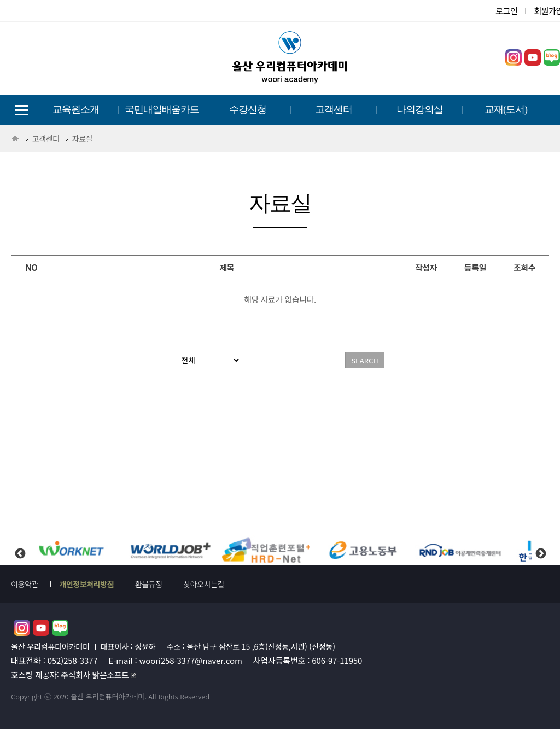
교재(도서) (506, 109)
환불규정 (149, 584)
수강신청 (248, 109)
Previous (20, 545)
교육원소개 (76, 109)
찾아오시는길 (204, 584)
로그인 (506, 11)
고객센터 (334, 109)
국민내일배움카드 (162, 109)
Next (540, 545)
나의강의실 (420, 109)
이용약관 (25, 584)
